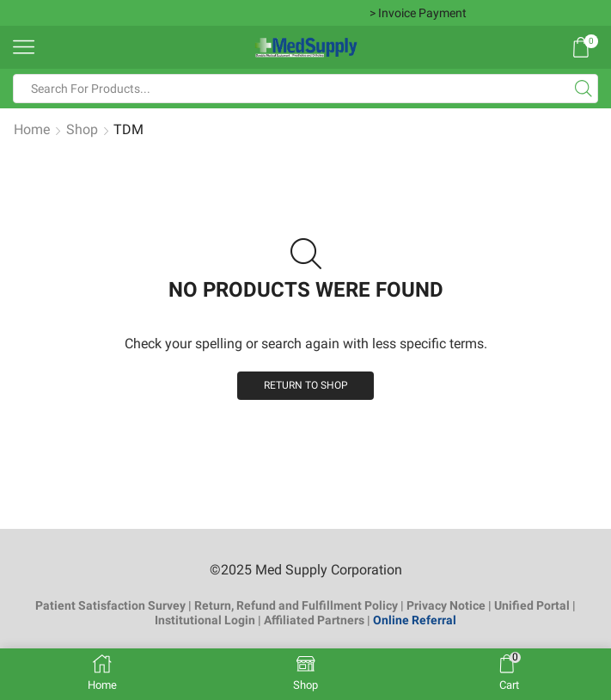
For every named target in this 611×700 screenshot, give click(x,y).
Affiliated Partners (314, 620)
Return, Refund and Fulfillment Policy (296, 605)
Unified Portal (532, 605)
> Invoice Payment (418, 13)
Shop (82, 129)
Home (32, 129)
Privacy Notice (446, 605)
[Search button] (584, 89)
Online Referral (415, 620)
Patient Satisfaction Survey (110, 605)
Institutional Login (205, 620)
